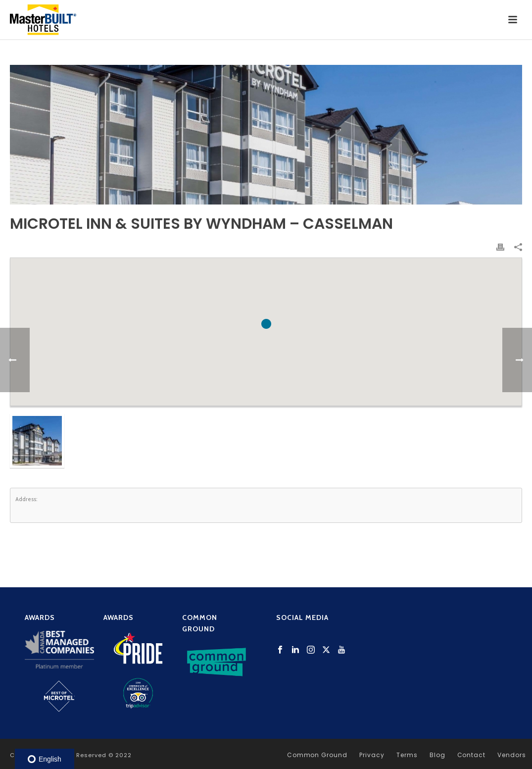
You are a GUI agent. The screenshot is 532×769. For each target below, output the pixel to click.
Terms (407, 755)
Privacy (372, 755)
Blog (437, 755)
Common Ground (317, 755)
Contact (472, 755)
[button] (266, 324)
